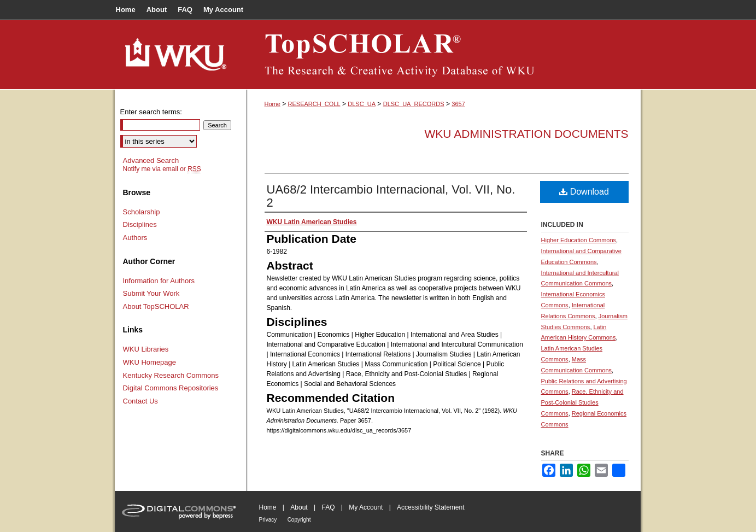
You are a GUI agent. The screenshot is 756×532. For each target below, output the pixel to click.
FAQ (328, 507)
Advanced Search (151, 160)
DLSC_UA (362, 104)
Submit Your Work (151, 293)
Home (272, 104)
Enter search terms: (151, 112)
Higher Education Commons (579, 240)
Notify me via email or (162, 169)
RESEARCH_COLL (314, 104)
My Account (366, 507)
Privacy (268, 520)
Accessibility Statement (430, 507)
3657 (458, 104)
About (299, 507)
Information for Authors (159, 281)
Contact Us (140, 401)
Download (584, 192)
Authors (135, 238)
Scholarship (142, 212)
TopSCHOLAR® (444, 55)
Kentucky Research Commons (171, 375)
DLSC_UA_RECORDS (414, 104)
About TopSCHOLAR (156, 306)
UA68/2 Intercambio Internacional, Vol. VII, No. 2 (391, 196)
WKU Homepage (150, 362)
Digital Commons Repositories (171, 388)
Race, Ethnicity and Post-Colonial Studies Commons (582, 402)
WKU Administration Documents (527, 134)
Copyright (299, 520)
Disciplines (140, 224)
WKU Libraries (146, 349)
